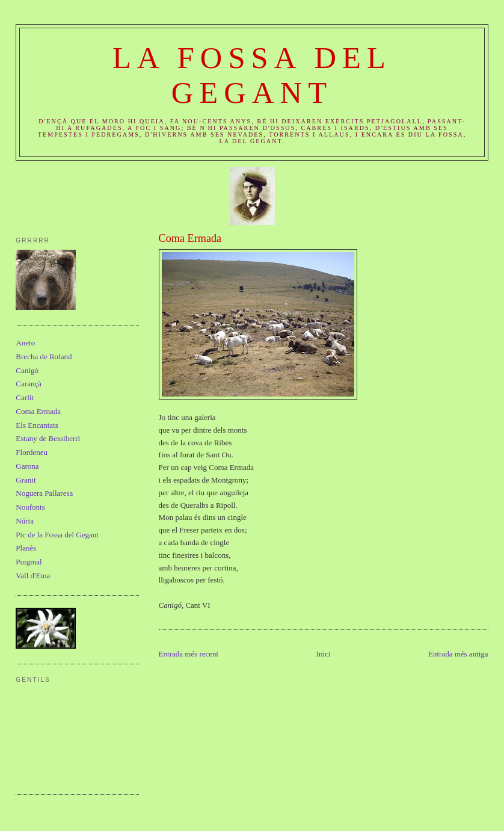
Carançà (29, 384)
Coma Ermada (190, 238)
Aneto (25, 343)
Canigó (27, 370)
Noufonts (30, 507)
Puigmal (29, 562)
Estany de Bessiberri (48, 438)
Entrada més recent (189, 654)
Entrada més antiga (458, 654)
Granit (26, 480)
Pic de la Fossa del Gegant (57, 535)
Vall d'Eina (33, 576)
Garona (27, 466)
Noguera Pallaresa (44, 493)
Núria (25, 521)
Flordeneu (32, 452)
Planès (26, 548)
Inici (324, 654)
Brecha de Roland (44, 357)
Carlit (25, 397)
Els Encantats (37, 425)
